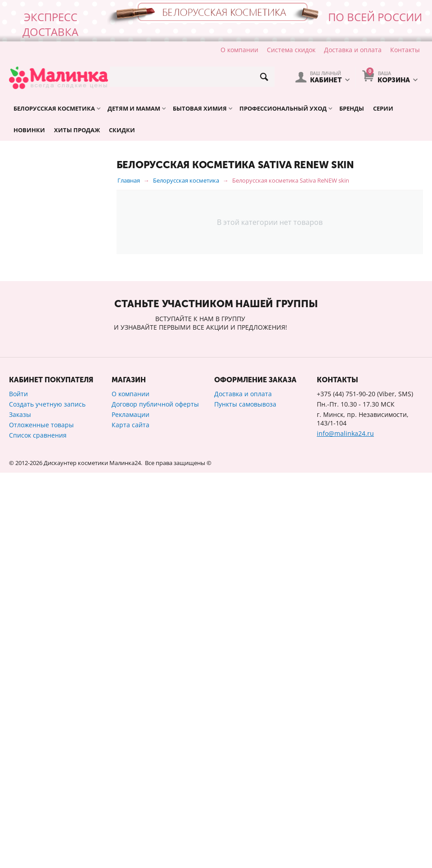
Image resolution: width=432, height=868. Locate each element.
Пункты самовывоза (245, 799)
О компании (239, 50)
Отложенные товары (41, 820)
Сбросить (89, 636)
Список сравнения (38, 830)
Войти (18, 789)
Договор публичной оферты (155, 799)
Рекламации (130, 810)
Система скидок (291, 50)
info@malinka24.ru (345, 829)
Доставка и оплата (353, 50)
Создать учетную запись (47, 799)
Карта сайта (130, 820)
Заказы (20, 810)
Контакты (405, 50)
